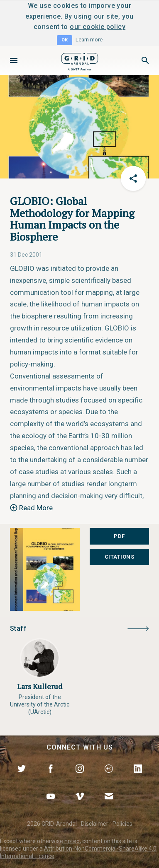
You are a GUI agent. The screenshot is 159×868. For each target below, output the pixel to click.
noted (72, 841)
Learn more (89, 40)
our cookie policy (98, 27)
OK (65, 40)
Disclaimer (95, 824)
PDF (119, 536)
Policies (122, 824)
